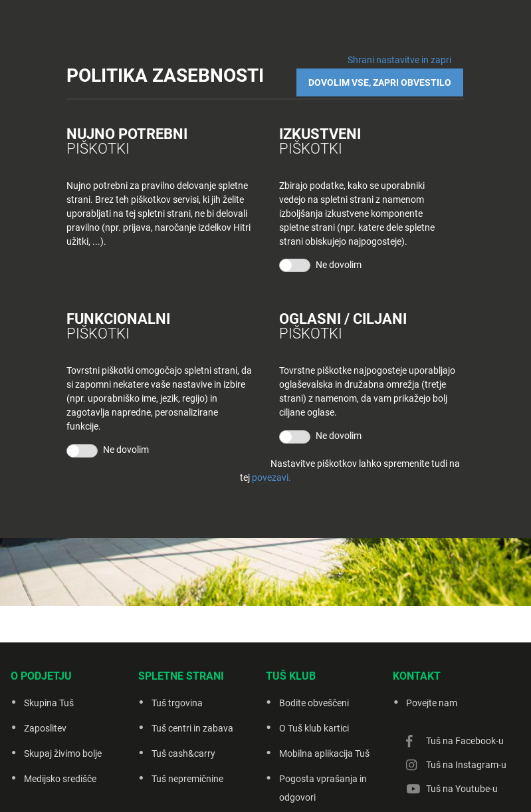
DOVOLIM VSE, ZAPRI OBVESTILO (381, 81)
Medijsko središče (60, 779)
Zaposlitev (45, 728)
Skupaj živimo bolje (63, 753)
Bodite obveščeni (314, 703)
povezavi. (271, 477)
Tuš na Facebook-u (465, 741)
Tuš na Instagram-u (466, 765)
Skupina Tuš (49, 703)
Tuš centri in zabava (192, 728)
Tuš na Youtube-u (462, 789)
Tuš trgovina (177, 703)
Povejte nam (432, 703)
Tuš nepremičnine (187, 779)
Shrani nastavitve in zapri (399, 60)
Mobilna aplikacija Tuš (324, 753)
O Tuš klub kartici (314, 728)
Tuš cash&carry (183, 753)
